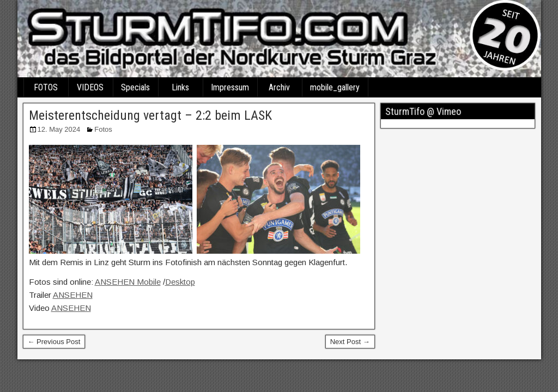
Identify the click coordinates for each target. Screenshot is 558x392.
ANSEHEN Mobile (128, 282)
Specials (135, 87)
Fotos (103, 129)
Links (180, 87)
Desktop (180, 282)
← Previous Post (54, 342)
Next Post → (350, 342)
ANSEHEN (73, 295)
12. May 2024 (59, 129)
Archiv (279, 87)
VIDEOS (90, 87)
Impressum (230, 87)
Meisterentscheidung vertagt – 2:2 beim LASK (150, 115)
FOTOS (46, 87)
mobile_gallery (335, 87)
